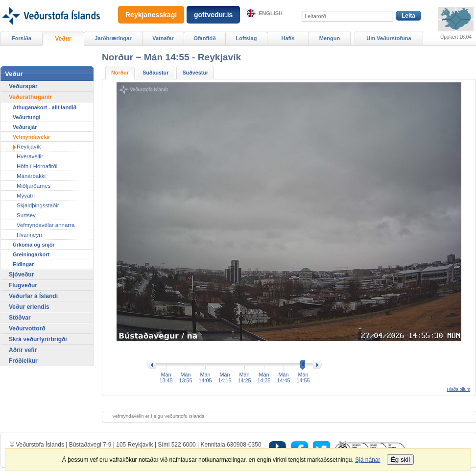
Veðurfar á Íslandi (33, 296)
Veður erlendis (29, 307)
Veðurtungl (26, 117)
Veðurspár (23, 86)
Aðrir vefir (23, 350)
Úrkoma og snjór (34, 245)
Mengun (330, 38)
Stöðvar (20, 318)
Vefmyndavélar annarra (46, 225)
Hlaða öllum (458, 389)
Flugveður (23, 285)
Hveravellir (30, 156)
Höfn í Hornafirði (37, 166)
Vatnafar (163, 38)
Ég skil (400, 460)
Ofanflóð (204, 38)
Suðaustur (155, 73)
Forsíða (22, 38)
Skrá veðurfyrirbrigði (38, 339)
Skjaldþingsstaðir (38, 205)
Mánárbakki (31, 176)
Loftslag (247, 38)
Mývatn (26, 196)
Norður (120, 73)
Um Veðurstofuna (389, 38)
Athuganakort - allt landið (45, 107)
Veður (63, 39)
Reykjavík (29, 147)
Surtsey (26, 215)
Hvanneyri (29, 235)
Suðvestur (195, 73)
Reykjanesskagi (151, 15)
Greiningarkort (31, 254)
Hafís (288, 38)
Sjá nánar (368, 460)
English (271, 13)
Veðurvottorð (27, 328)
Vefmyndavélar (31, 137)
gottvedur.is (213, 15)
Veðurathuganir (30, 97)
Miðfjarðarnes (34, 186)
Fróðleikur (23, 361)
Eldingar (23, 264)
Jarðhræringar (113, 38)
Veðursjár (25, 127)
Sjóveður (21, 275)
